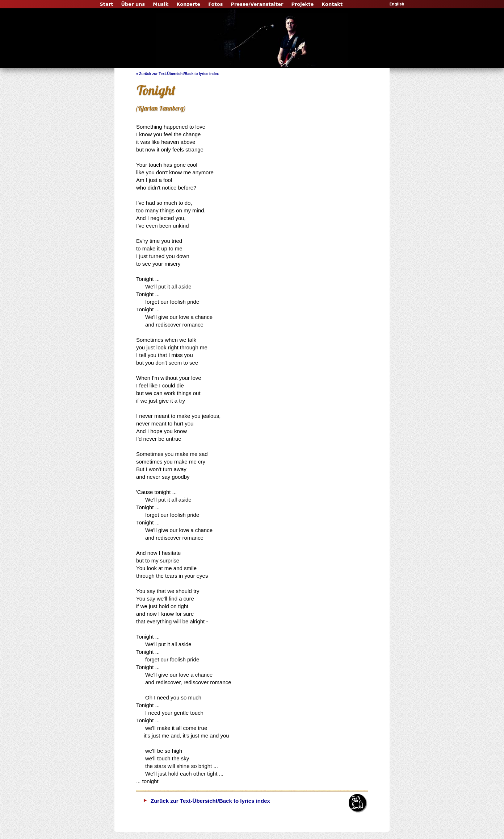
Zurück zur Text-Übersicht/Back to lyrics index (210, 801)
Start (106, 4)
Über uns (133, 4)
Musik (161, 4)
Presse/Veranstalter (257, 4)
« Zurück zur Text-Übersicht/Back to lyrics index (177, 74)
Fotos (215, 4)
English (397, 4)
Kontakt (332, 4)
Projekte (302, 4)
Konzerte (188, 4)
